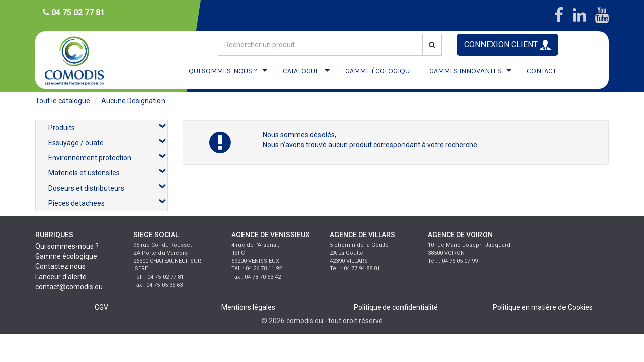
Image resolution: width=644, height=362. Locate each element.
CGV (101, 307)
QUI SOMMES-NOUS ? (223, 71)
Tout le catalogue (63, 101)
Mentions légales (248, 307)
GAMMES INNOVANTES (465, 71)
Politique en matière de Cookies (543, 307)
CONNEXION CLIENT (508, 45)
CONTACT (542, 71)
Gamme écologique (66, 256)
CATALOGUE (301, 71)
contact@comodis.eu (69, 287)
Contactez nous (60, 266)
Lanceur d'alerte (61, 277)
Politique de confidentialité (396, 307)
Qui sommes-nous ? (67, 246)
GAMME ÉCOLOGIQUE (379, 71)
